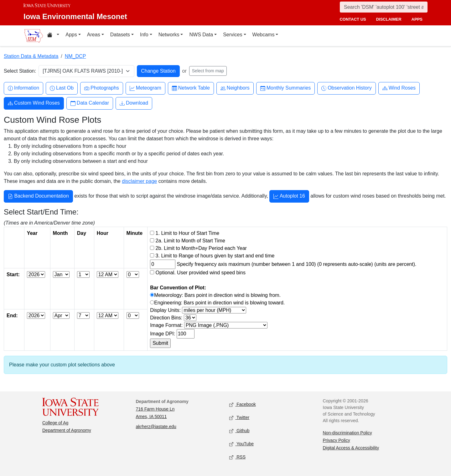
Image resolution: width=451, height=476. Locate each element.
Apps (71, 35)
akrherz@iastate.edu (156, 427)
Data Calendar (90, 103)
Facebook (243, 404)
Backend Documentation (38, 197)
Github (239, 431)
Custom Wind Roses (34, 103)
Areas (94, 35)
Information (23, 88)
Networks (169, 35)
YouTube (241, 444)
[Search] (384, 7)
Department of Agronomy (67, 430)
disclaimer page (139, 181)
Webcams (264, 35)
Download (134, 103)
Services (233, 35)
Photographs (102, 88)
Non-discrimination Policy (347, 433)
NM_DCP (75, 56)
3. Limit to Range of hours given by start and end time (215, 256)
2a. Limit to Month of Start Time (190, 241)
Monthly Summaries (285, 88)
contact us (353, 19)
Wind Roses (399, 88)
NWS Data (201, 35)
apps (417, 19)
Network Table (191, 88)
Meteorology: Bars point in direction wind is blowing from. (217, 295)
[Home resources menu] (53, 36)
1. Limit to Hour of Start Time (188, 233)
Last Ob (62, 88)
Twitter (239, 418)
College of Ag (55, 423)
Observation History (347, 88)
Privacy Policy (337, 440)
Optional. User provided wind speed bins (201, 273)
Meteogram (145, 88)
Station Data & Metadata (31, 56)
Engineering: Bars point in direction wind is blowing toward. (219, 303)
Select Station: (20, 71)
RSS (237, 457)
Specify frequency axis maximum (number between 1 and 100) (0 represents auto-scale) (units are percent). (297, 264)
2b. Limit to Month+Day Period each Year (201, 248)
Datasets (120, 35)
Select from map (208, 71)
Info (144, 35)
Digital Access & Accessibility (351, 448)
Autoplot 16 (289, 197)
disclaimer (389, 19)
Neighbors (235, 88)
